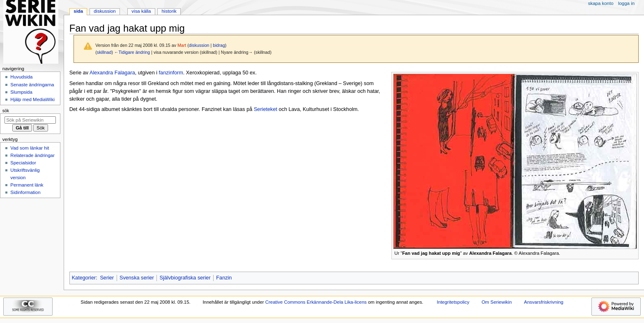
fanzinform (171, 73)
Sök (6, 111)
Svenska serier (137, 278)
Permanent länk (27, 185)
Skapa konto (601, 3)
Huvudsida (21, 77)
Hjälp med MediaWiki (32, 99)
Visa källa (141, 11)
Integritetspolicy (453, 302)
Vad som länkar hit (30, 148)
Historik (169, 11)
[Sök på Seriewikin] (30, 120)
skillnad (104, 52)
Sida (78, 11)
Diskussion (105, 11)
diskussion (199, 45)
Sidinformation (25, 192)
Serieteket (266, 109)
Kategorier (84, 278)
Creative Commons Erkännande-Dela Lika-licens (316, 302)
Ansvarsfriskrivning (544, 302)
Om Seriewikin (497, 302)
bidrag (219, 45)
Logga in (626, 3)
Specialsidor (23, 163)
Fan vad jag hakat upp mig (431, 253)
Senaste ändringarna (32, 85)
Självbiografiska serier (185, 278)
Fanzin (224, 278)
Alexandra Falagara (112, 73)
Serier (107, 278)
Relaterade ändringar (32, 155)
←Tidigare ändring (132, 52)
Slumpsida (21, 92)
